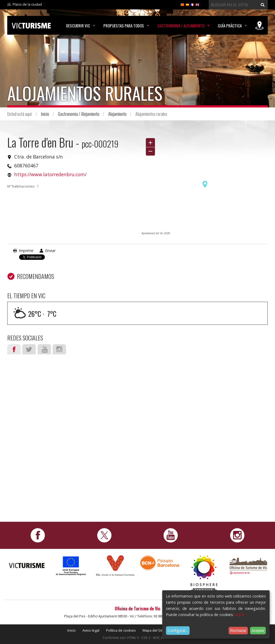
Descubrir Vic (78, 26)
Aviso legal (91, 630)
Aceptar (258, 631)
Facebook (14, 349)
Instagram (59, 349)
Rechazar (238, 631)
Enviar (50, 251)
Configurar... (178, 630)
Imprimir (26, 251)
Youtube (44, 349)
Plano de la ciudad (27, 4)
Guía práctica (230, 26)
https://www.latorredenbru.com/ (50, 174)
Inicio (45, 114)
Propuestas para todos (124, 26)
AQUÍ (239, 615)
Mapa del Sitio (154, 630)
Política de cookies (121, 630)
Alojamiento (117, 114)
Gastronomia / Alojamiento (181, 26)
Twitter (29, 349)
